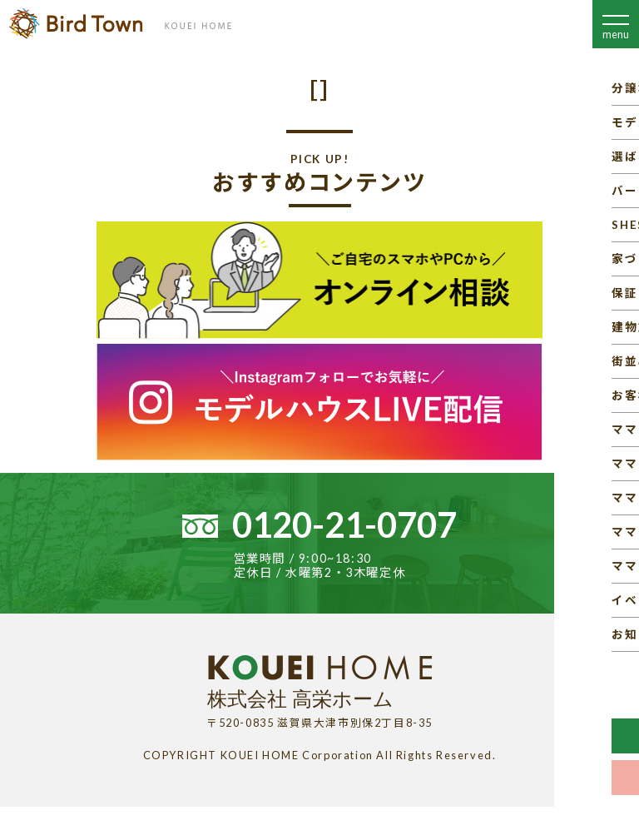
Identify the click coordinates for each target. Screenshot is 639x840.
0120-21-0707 (344, 524)
